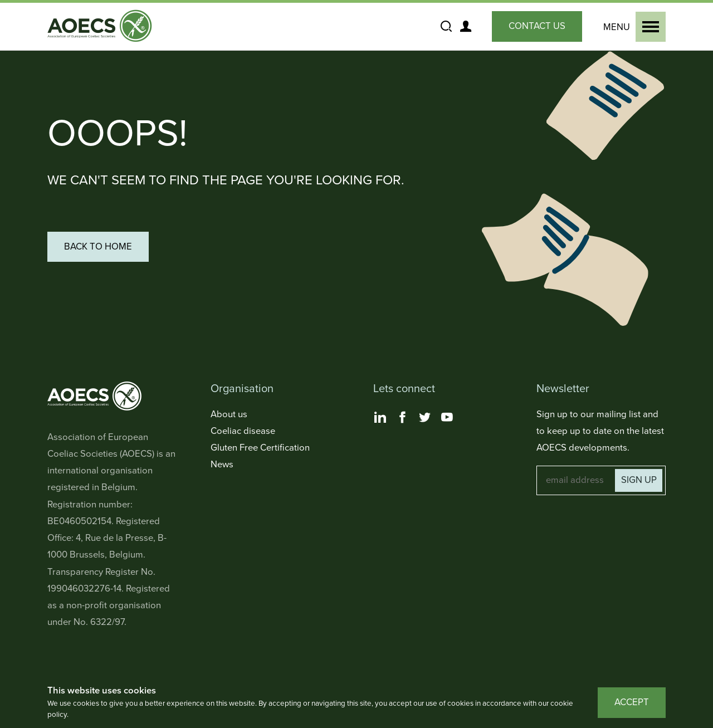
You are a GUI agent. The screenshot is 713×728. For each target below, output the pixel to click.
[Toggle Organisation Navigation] (275, 389)
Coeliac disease (243, 431)
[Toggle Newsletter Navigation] (601, 389)
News (222, 465)
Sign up (639, 480)
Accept (632, 702)
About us (229, 414)
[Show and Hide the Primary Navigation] (632, 27)
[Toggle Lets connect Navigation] (438, 389)
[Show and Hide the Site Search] (446, 27)
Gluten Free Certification (260, 448)
